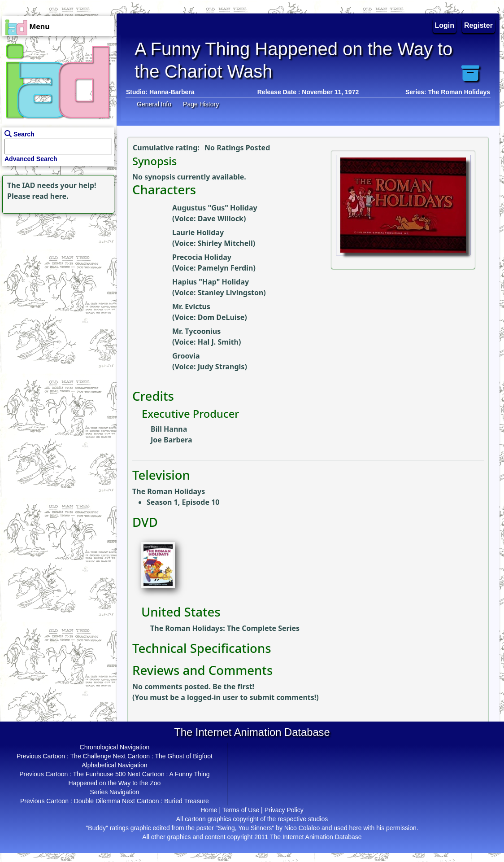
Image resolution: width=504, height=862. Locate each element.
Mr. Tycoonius (196, 331)
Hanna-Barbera (172, 92)
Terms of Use (241, 810)
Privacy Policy (284, 810)
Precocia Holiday (202, 257)
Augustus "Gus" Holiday (215, 208)
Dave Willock (221, 219)
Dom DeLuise (221, 317)
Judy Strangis (221, 367)
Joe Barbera (171, 440)
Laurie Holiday (198, 232)
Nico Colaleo (302, 828)
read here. (50, 196)
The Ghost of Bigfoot (183, 756)
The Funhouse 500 (100, 774)
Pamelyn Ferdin (226, 268)
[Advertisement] (56, 272)
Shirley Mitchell (225, 243)
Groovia (186, 356)
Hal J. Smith (218, 342)
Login (445, 25)
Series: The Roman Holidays (448, 92)
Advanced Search (31, 159)
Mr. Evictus (191, 306)
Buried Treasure (187, 801)
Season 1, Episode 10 (183, 502)
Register (478, 25)
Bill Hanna (169, 429)
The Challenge (91, 756)
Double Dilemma (97, 801)
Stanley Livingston (231, 293)
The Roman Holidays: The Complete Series (225, 628)
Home (209, 810)
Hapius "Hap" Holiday (211, 282)
